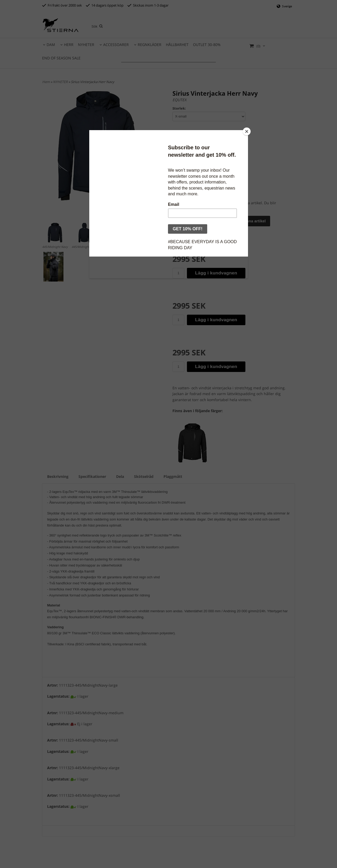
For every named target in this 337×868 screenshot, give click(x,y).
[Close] (247, 131)
